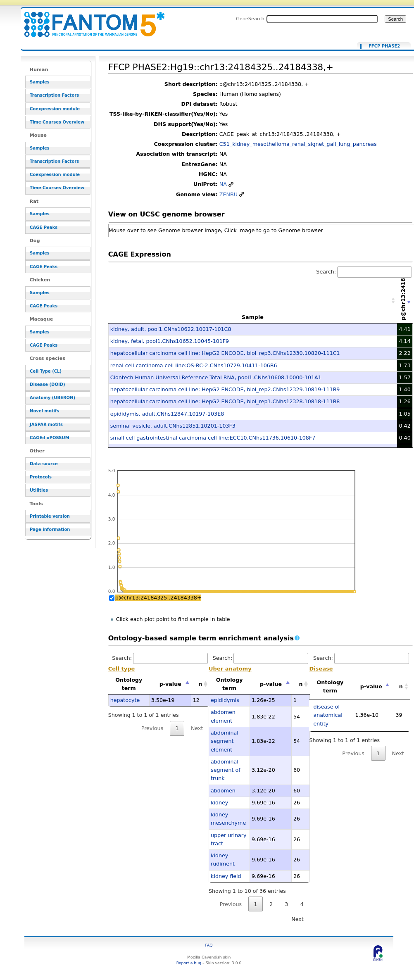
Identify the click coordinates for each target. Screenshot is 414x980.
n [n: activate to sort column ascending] (200, 684)
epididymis (225, 700)
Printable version (50, 516)
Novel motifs (44, 411)
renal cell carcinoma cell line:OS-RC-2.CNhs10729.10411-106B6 (194, 365)
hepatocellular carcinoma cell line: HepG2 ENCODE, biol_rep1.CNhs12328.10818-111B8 (225, 401)
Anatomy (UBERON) (52, 398)
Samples (40, 82)
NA (223, 184)
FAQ (209, 945)
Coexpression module (55, 109)
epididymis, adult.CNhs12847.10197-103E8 (167, 414)
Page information (50, 529)
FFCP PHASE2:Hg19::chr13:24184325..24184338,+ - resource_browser (89, 20)
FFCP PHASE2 (384, 46)
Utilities (39, 490)
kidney (219, 803)
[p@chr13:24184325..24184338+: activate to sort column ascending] (405, 301)
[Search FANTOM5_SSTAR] (322, 19)
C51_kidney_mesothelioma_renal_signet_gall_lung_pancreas (298, 144)
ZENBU (228, 194)
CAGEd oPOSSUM (49, 438)
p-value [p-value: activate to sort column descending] (170, 684)
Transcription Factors (54, 95)
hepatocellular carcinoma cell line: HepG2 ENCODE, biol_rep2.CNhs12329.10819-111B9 (225, 389)
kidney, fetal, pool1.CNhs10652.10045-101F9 (170, 341)
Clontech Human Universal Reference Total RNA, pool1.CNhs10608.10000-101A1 (216, 377)
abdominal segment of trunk (226, 770)
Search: (364, 272)
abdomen (223, 791)
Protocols (41, 477)
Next (197, 728)
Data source (44, 464)
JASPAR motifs (46, 425)
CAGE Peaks (44, 227)
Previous (152, 728)
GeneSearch (250, 19)
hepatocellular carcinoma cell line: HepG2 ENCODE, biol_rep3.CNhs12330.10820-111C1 (225, 353)
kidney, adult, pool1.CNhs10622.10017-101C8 (171, 329)
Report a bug (189, 963)
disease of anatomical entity (328, 715)
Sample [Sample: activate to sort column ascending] (253, 317)
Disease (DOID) (47, 384)
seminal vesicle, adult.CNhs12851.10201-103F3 (173, 426)
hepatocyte (125, 700)
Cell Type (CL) (46, 371)
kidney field (226, 876)
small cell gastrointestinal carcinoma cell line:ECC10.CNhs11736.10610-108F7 (213, 438)
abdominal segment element (225, 741)
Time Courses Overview (57, 122)
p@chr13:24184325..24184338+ (158, 598)
